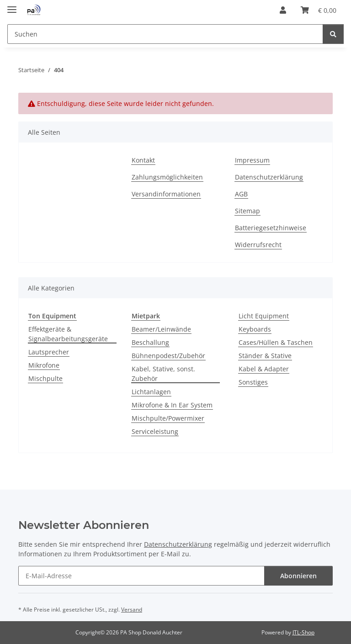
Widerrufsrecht (258, 245)
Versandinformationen (166, 194)
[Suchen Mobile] (165, 34)
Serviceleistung (155, 431)
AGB (241, 194)
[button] (283, 10)
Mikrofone (44, 365)
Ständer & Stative (265, 356)
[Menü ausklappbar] (12, 6)
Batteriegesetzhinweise (271, 228)
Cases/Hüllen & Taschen (276, 342)
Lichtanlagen (151, 392)
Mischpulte (45, 378)
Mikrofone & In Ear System (172, 405)
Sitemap (247, 211)
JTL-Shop (303, 632)
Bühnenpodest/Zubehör (168, 356)
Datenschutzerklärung (269, 177)
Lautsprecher (49, 352)
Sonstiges (253, 382)
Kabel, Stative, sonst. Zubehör (163, 374)
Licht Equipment (264, 316)
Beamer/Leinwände (161, 329)
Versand (132, 610)
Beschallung (150, 342)
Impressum (252, 160)
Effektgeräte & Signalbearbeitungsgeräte (68, 334)
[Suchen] (333, 34)
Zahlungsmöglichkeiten (167, 177)
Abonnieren (298, 576)
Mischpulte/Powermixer (168, 418)
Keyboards (255, 329)
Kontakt (143, 160)
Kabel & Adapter (264, 369)
